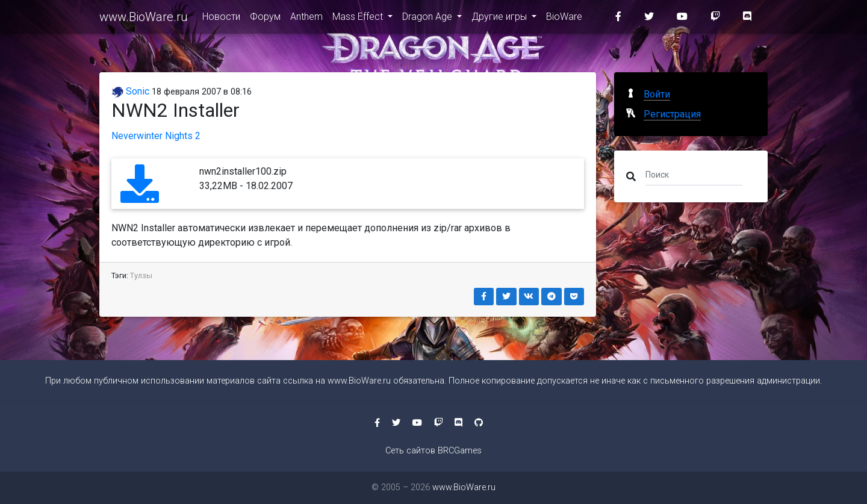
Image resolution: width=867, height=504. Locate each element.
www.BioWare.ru (144, 19)
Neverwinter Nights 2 (156, 136)
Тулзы (141, 275)
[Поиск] (694, 174)
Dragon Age (428, 19)
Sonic (130, 91)
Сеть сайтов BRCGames (433, 451)
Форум (265, 19)
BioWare (564, 19)
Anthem (306, 19)
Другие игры (500, 19)
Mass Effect (359, 19)
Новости (221, 19)
